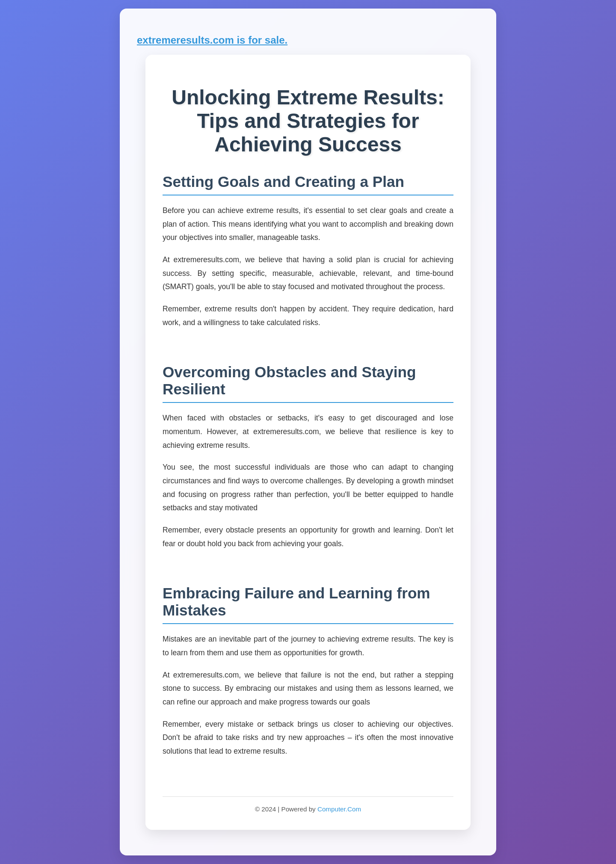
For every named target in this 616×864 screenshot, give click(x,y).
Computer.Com (339, 809)
